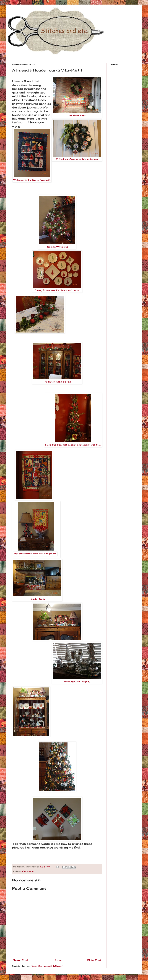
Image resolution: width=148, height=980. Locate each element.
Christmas (28, 871)
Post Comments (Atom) (47, 966)
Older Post (94, 960)
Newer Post (20, 960)
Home (58, 960)
